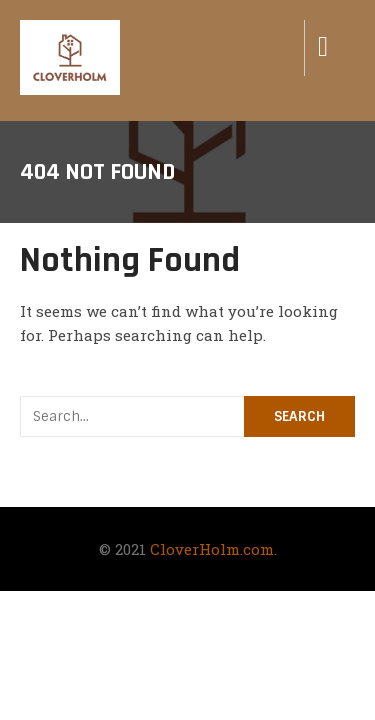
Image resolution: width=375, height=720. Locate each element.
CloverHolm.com (212, 549)
